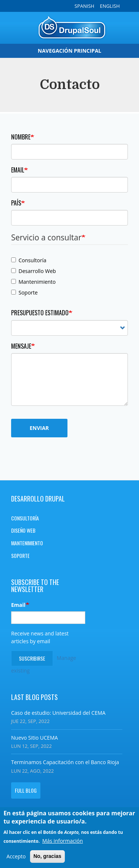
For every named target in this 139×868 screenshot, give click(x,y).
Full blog (26, 790)
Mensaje (21, 346)
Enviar (39, 428)
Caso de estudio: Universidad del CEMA (58, 713)
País (16, 203)
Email (18, 170)
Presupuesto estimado (40, 313)
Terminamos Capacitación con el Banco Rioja (65, 762)
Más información (63, 843)
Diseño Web (23, 530)
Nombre (21, 137)
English (110, 6)
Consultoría (29, 260)
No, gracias (47, 858)
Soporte (24, 292)
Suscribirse (32, 658)
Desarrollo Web (34, 271)
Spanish (84, 6)
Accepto (16, 859)
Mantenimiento (33, 282)
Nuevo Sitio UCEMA (34, 738)
